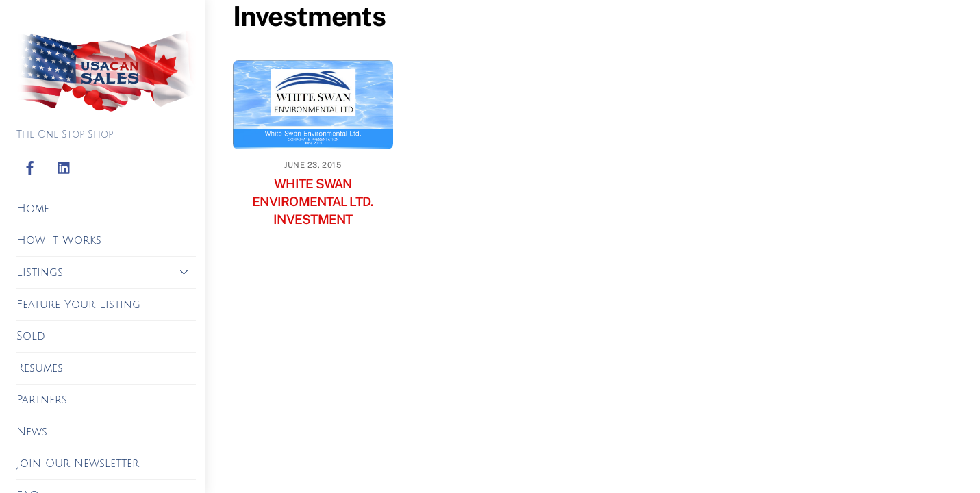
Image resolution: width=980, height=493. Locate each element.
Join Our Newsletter (78, 464)
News (32, 432)
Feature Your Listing (78, 305)
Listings (106, 272)
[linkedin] (64, 168)
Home (33, 209)
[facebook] (30, 168)
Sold (31, 336)
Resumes (40, 368)
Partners (42, 400)
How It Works (59, 240)
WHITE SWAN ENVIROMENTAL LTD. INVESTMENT (313, 201)
